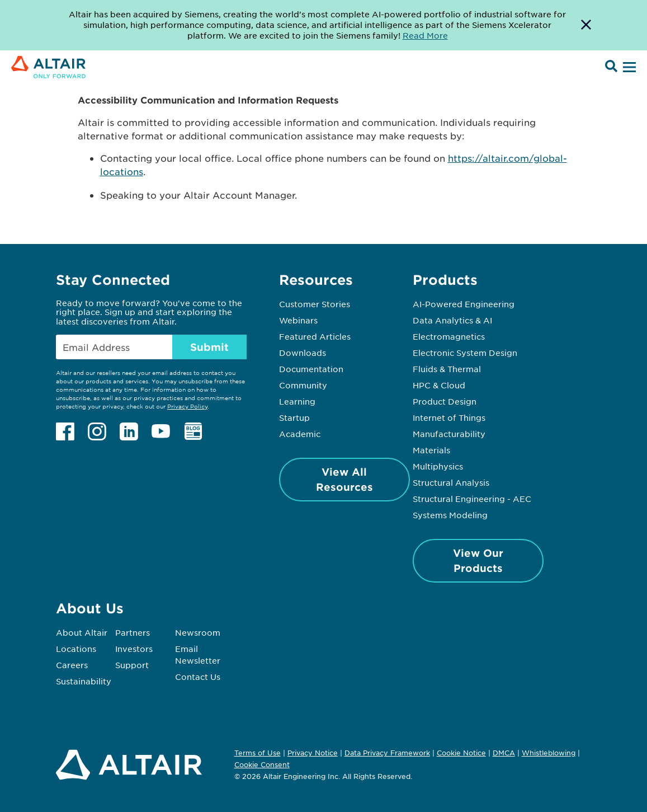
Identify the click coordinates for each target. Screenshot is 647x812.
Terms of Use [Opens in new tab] (258, 753)
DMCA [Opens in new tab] (504, 753)
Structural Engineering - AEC (472, 499)
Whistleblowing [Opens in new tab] (549, 753)
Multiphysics (438, 466)
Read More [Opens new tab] (425, 35)
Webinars (298, 320)
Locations (76, 649)
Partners (133, 632)
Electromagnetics (449, 336)
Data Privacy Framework (387, 753)
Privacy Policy (187, 406)
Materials (431, 450)
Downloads (303, 353)
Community (303, 385)
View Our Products (478, 560)
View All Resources (344, 479)
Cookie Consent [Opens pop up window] (262, 765)
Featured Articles (315, 336)
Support (132, 665)
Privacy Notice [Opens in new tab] (313, 753)
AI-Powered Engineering (464, 304)
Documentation (311, 369)
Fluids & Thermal (447, 369)
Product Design (445, 401)
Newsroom (198, 632)
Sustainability (84, 681)
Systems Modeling (450, 515)
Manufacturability (449, 434)
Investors (134, 649)
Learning (297, 401)
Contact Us (198, 677)
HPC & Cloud (439, 385)
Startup (294, 417)
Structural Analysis (451, 482)
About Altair (82, 632)
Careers (72, 665)
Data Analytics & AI (452, 320)
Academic (300, 434)
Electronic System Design (465, 353)
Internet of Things (449, 417)
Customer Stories (315, 304)
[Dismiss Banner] (586, 25)
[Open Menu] (628, 68)
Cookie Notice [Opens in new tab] (461, 753)
